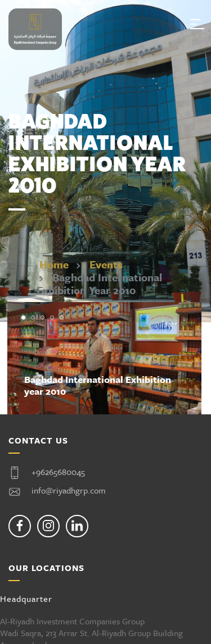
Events (106, 264)
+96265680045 (58, 472)
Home (54, 264)
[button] (23, 318)
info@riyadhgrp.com (69, 490)
